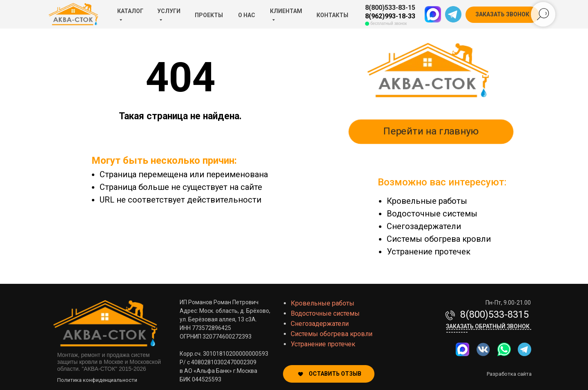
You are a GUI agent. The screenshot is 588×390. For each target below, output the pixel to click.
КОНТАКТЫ (332, 15)
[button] (502, 15)
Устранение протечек (429, 252)
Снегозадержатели (424, 226)
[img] (504, 349)
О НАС (247, 15)
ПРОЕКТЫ (209, 15)
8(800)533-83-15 (390, 8)
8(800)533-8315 (494, 314)
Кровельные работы (427, 201)
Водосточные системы (432, 214)
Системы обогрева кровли (439, 239)
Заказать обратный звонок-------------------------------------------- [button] (489, 329)
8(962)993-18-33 (390, 16)
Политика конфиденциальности (97, 380)
